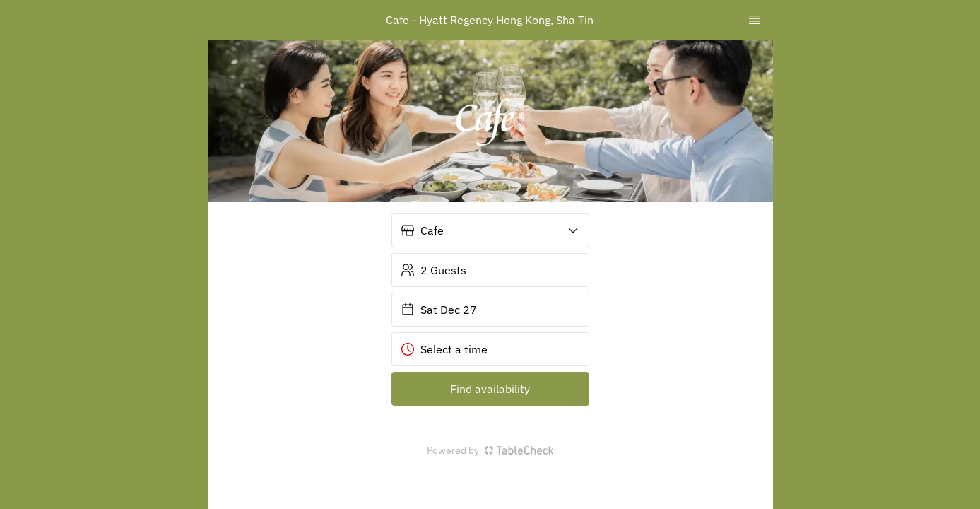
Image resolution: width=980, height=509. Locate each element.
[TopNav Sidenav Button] (755, 20)
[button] (490, 230)
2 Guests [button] (433, 270)
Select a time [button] (444, 349)
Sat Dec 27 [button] (439, 310)
